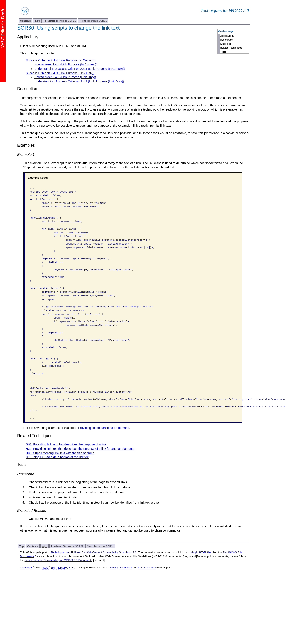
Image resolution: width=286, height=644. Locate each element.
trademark (126, 568)
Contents (25, 21)
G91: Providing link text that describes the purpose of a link (66, 444)
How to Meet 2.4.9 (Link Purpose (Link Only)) (65, 77)
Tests (223, 52)
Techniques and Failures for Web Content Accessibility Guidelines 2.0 (94, 552)
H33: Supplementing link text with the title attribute (60, 453)
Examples (226, 44)
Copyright (26, 568)
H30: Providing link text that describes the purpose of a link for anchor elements (80, 449)
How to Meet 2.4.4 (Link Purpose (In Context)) (66, 64)
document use (147, 568)
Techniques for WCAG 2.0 (225, 11)
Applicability (227, 36)
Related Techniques (231, 48)
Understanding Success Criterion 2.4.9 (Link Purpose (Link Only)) (79, 81)
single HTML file (201, 552)
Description (227, 40)
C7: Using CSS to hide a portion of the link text (58, 457)
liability (114, 568)
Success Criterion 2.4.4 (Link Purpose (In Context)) (61, 60)
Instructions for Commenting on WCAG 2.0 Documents (59, 560)
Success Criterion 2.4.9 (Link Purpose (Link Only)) (60, 73)
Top (22, 546)
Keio (71, 568)
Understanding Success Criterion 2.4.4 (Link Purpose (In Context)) (80, 69)
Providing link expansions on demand (104, 428)
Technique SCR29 (60, 21)
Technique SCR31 (93, 21)
